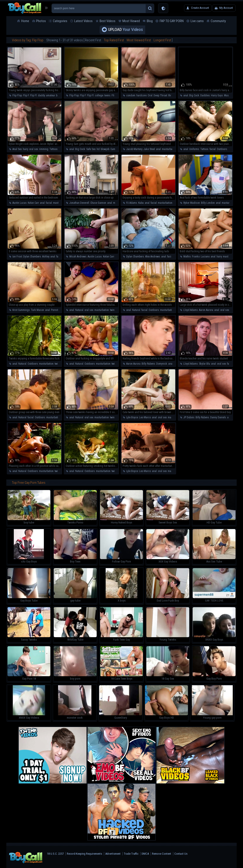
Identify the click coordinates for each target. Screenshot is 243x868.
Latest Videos (83, 21)
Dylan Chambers (32, 257)
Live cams (197, 21)
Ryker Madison (192, 203)
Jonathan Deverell (79, 203)
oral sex (34, 149)
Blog (150, 21)
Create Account (200, 8)
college (99, 95)
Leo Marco (145, 417)
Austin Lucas (20, 203)
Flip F (26, 95)
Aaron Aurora (206, 310)
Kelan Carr (33, 203)
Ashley (46, 257)
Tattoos (54, 149)
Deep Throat (160, 95)
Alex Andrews (153, 257)
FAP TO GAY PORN (172, 21)
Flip (114, 95)
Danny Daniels (218, 417)
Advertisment (113, 854)
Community (218, 21)
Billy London (208, 203)
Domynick (162, 364)
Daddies (205, 95)
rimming (44, 149)
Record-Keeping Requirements (84, 854)
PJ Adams (132, 203)
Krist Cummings (21, 310)
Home (25, 21)
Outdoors (222, 149)
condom (131, 95)
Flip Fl (33, 95)
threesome (174, 95)
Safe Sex (91, 149)
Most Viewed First (139, 40)
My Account (226, 8)
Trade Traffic (131, 854)
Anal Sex (17, 149)
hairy (25, 149)
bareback (61, 95)
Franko (196, 257)
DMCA (145, 854)
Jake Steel (149, 149)
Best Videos (107, 21)
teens (107, 95)
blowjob (105, 149)
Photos (41, 21)
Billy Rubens (148, 364)
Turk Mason (37, 310)
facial (213, 149)
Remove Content (162, 854)
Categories (60, 21)
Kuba (141, 203)
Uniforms (194, 149)
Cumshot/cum (118, 149)
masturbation (169, 149)
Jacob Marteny (134, 149)
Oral (150, 95)
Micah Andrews (78, 257)
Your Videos (126, 30)
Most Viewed (131, 21)
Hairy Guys (217, 95)
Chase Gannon (98, 203)
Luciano (205, 257)
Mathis (187, 257)
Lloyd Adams (191, 310)
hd (98, 149)
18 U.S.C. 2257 (55, 854)
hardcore (141, 95)
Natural (79, 310)
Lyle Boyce (132, 417)
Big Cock (194, 95)
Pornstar (56, 310)
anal (186, 95)
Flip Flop (17, 95)
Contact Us (181, 854)
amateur (50, 95)
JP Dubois (189, 417)
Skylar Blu (204, 364)
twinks (114, 310)
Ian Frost (17, 257)
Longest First (162, 40)
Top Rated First (114, 40)
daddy (41, 95)
